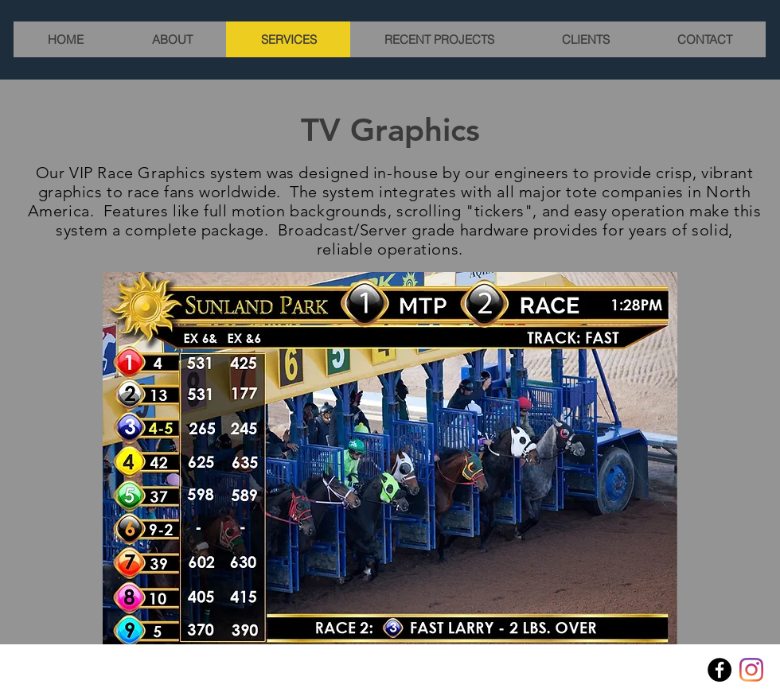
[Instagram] (751, 670)
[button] (390, 458)
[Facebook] (720, 670)
